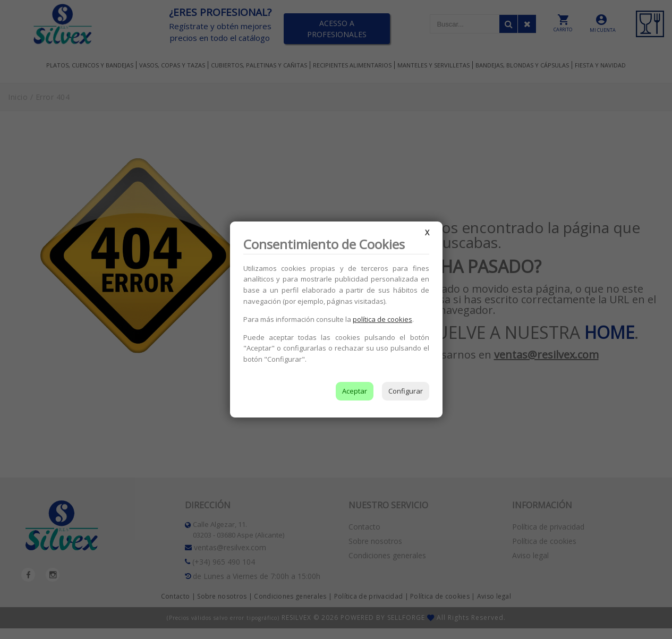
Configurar (406, 391)
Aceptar (355, 391)
